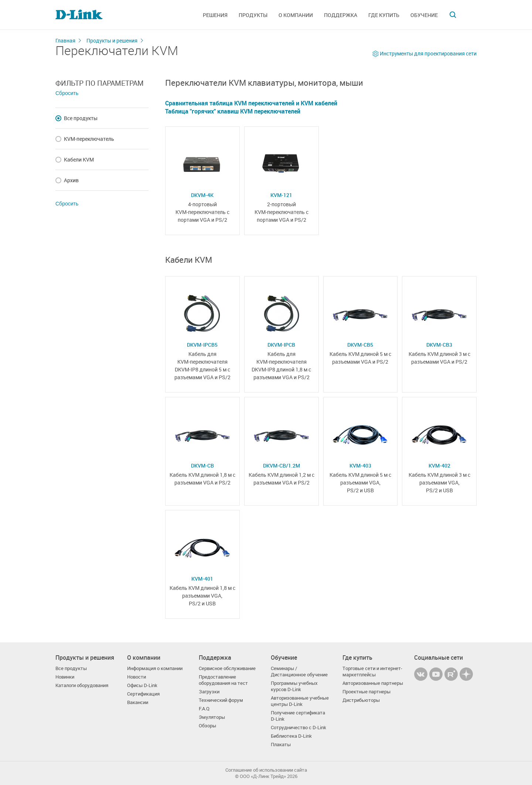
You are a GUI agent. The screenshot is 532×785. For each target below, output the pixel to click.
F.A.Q (204, 709)
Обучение (424, 15)
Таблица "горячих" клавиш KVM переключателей (233, 111)
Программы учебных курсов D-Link (294, 686)
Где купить (384, 15)
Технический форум (221, 700)
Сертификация (143, 694)
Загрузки (209, 692)
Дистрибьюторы (361, 700)
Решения (215, 15)
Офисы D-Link (142, 685)
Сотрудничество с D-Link (299, 728)
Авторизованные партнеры (373, 683)
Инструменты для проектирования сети (428, 53)
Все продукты (71, 668)
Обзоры (207, 726)
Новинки (65, 677)
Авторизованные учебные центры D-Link (300, 701)
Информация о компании (155, 668)
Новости (137, 677)
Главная (65, 40)
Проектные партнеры (366, 692)
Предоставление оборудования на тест (223, 680)
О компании (296, 15)
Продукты (253, 15)
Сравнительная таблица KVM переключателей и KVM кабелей (251, 103)
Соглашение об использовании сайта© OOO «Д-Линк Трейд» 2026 (266, 773)
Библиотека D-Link (291, 736)
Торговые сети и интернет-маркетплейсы (372, 672)
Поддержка (341, 15)
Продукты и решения (112, 40)
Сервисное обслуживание (227, 668)
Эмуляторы (212, 717)
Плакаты (281, 745)
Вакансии (138, 702)
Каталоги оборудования (82, 685)
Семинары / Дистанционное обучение (299, 672)
